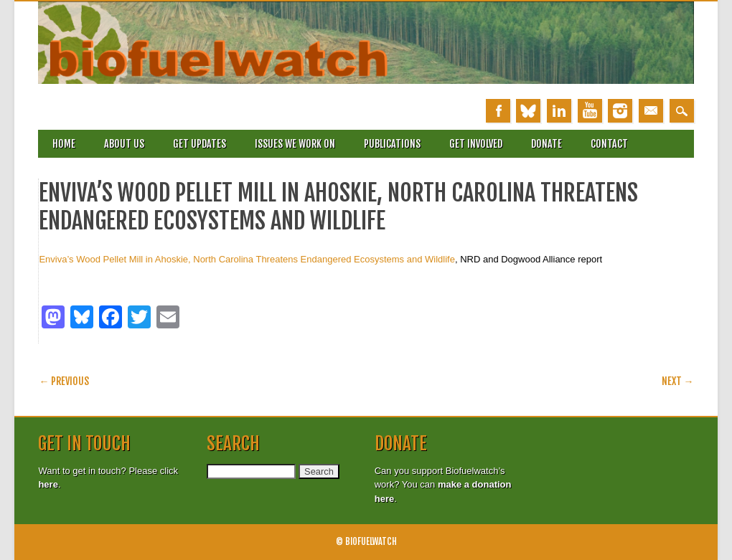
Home (64, 144)
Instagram (620, 111)
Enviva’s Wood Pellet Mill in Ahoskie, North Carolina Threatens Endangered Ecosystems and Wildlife (247, 259)
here (48, 484)
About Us (124, 144)
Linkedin (559, 111)
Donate (546, 144)
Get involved (476, 144)
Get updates (200, 144)
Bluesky (528, 111)
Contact (609, 144)
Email (651, 111)
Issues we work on (295, 144)
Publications (392, 144)
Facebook (498, 111)
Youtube (590, 111)
